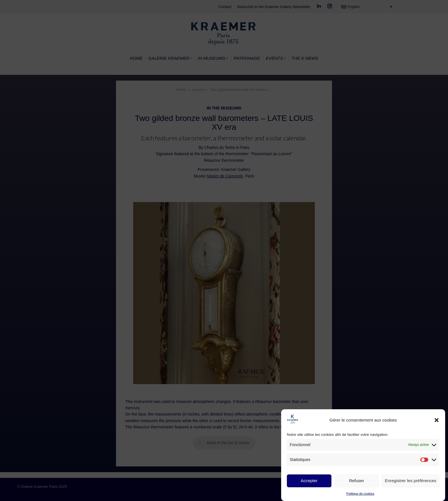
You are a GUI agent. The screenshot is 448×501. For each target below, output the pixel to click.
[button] (437, 420)
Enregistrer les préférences (411, 481)
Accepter (309, 481)
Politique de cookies (360, 494)
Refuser (357, 481)
